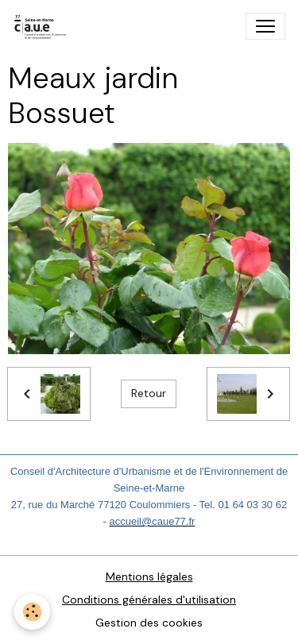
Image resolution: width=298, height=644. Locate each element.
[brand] (44, 26)
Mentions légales (149, 577)
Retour (149, 393)
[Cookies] (32, 612)
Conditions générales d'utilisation (149, 600)
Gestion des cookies (149, 623)
